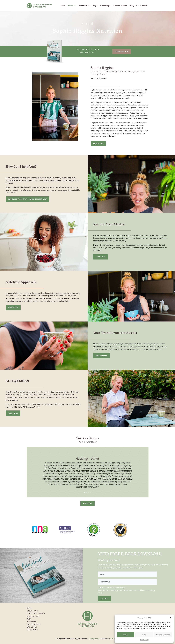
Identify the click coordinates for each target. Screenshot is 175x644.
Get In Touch (142, 6)
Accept (126, 635)
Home (62, 6)
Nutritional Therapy (36, 614)
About (70, 6)
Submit (104, 599)
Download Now (122, 51)
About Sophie (32, 611)
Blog (132, 6)
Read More (87, 503)
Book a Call (98, 143)
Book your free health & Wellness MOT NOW (27, 199)
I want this (101, 257)
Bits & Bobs (32, 627)
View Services (101, 356)
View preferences (163, 635)
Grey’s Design (114, 639)
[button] (170, 618)
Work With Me (84, 6)
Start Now (13, 413)
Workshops (105, 6)
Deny (144, 635)
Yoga (95, 6)
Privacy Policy (144, 640)
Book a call (13, 307)
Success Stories (120, 6)
